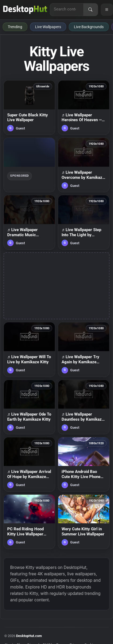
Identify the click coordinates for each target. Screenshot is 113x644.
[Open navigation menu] (107, 10)
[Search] (91, 10)
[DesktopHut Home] (25, 10)
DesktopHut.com (29, 636)
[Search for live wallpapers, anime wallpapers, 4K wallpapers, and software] (67, 9)
